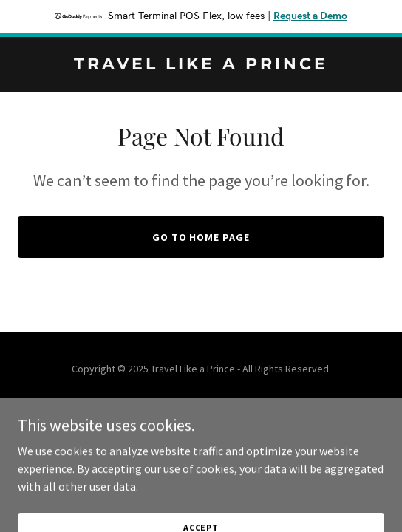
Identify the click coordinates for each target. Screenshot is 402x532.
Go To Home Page (201, 237)
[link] (201, 65)
